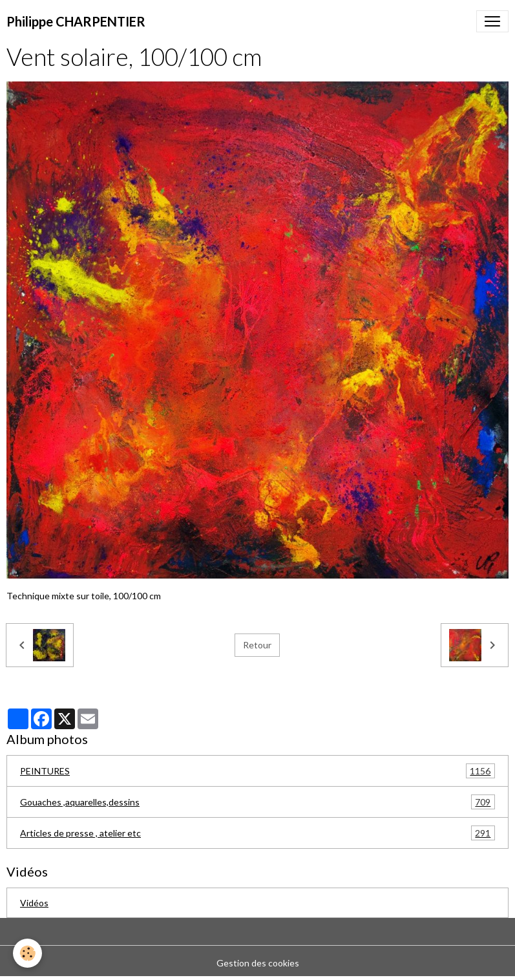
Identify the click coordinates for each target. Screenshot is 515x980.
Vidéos (34, 903)
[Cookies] (27, 953)
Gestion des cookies (258, 963)
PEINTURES (257, 771)
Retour (257, 645)
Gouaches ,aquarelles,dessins (257, 802)
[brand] (76, 21)
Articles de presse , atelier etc (257, 833)
